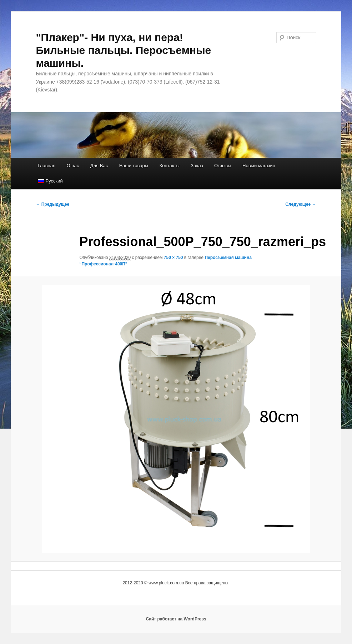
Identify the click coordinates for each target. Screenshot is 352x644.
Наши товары (134, 166)
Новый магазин (259, 166)
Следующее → (301, 204)
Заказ (197, 166)
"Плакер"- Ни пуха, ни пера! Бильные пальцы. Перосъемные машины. (123, 50)
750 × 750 (174, 258)
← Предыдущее (52, 204)
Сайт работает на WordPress (176, 619)
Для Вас (99, 166)
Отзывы (223, 166)
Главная (47, 166)
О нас (73, 166)
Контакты (170, 166)
